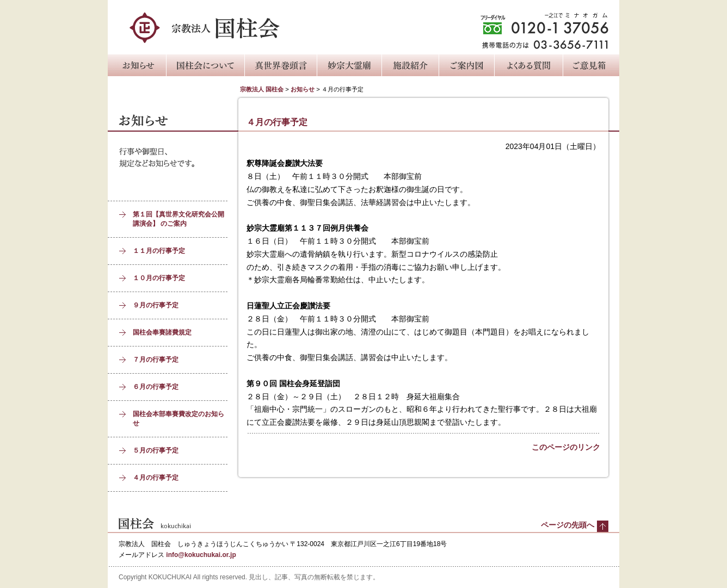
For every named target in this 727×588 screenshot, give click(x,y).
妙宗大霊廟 (349, 65)
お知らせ (137, 65)
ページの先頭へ (568, 525)
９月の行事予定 (156, 305)
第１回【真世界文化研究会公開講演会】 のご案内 (178, 219)
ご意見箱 (591, 65)
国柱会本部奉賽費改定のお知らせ (178, 419)
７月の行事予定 (156, 360)
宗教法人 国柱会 (262, 89)
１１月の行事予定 (159, 251)
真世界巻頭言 (281, 65)
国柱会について (205, 65)
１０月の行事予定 (159, 278)
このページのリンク (566, 447)
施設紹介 (410, 65)
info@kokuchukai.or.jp (201, 555)
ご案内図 (466, 65)
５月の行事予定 (156, 450)
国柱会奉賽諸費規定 (162, 332)
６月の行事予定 (156, 387)
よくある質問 (528, 65)
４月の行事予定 (156, 478)
